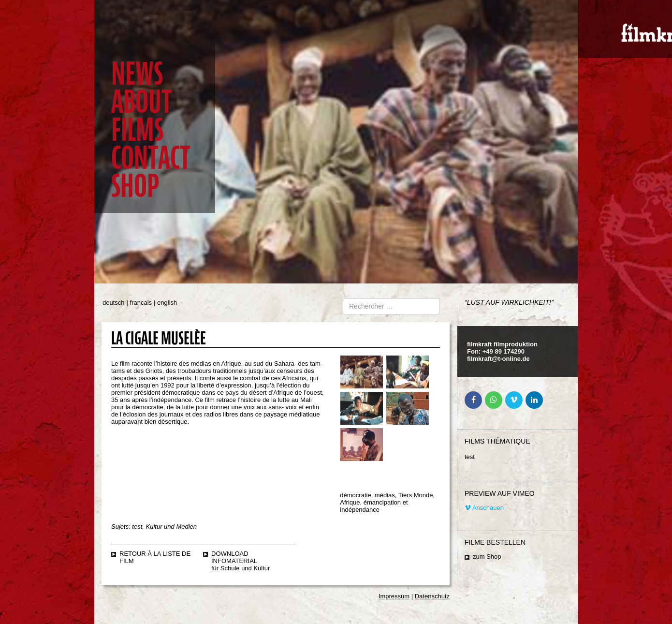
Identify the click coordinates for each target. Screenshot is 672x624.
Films (137, 130)
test (470, 457)
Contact (151, 158)
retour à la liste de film (155, 557)
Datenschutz (432, 596)
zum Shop (487, 557)
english (167, 303)
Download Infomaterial (234, 557)
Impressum (394, 596)
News (137, 74)
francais (141, 303)
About (141, 102)
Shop (135, 186)
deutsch (114, 303)
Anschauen (484, 508)
